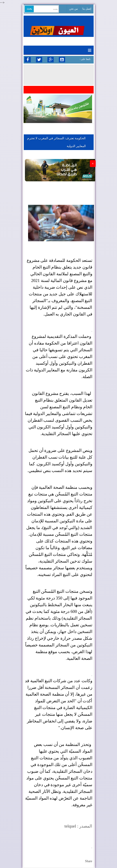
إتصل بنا (87, 9)
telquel (70, 826)
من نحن (73, 9)
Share (89, 861)
